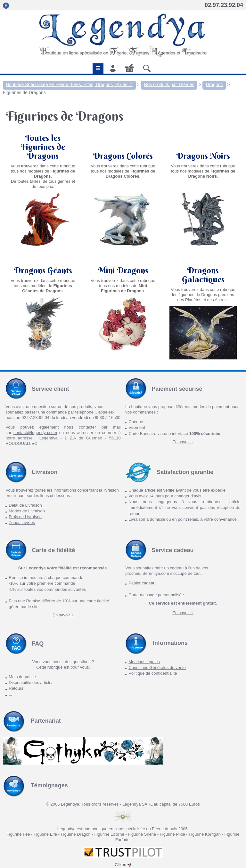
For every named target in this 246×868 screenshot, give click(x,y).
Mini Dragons (123, 279)
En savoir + (183, 442)
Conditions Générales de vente (157, 667)
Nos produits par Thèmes (169, 84)
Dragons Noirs (203, 156)
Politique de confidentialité (153, 673)
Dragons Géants (43, 279)
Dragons (214, 84)
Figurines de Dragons (24, 92)
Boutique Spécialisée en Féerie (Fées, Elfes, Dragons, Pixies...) (69, 84)
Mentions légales (144, 662)
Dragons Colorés (123, 156)
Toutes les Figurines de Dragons (43, 147)
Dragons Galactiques (203, 275)
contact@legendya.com (35, 433)
